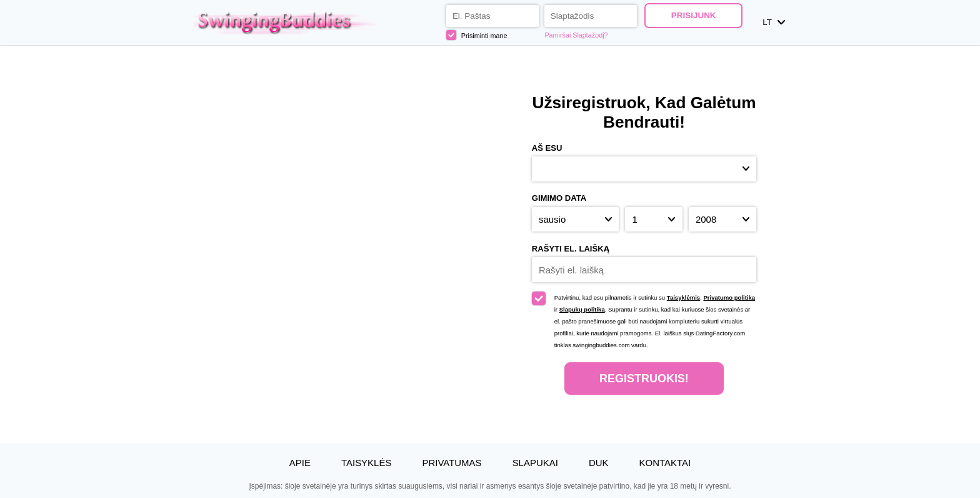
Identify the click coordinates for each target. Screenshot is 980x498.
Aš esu (547, 148)
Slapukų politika (582, 309)
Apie (300, 463)
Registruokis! (644, 379)
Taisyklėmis (683, 297)
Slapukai (535, 463)
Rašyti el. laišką (571, 249)
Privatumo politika (729, 297)
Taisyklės (366, 463)
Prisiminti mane (477, 35)
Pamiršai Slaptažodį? (576, 35)
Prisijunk (694, 15)
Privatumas (452, 463)
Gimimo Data (559, 198)
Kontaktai (665, 463)
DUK (599, 463)
